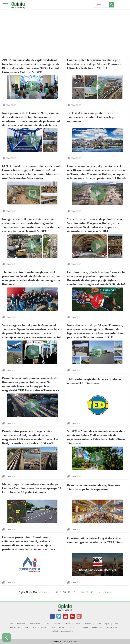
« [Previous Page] (49, 592)
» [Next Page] (100, 592)
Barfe (116, 624)
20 (82, 592)
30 (87, 592)
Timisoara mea (14, 628)
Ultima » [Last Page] (107, 592)
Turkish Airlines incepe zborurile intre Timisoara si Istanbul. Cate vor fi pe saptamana (93, 117)
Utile (26, 628)
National (88, 624)
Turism (43, 628)
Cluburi (85, 628)
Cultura (78, 624)
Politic (68, 624)
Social (47, 624)
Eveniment (21, 624)
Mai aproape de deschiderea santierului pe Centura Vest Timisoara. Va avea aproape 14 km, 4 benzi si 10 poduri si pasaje (32, 488)
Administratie (35, 624)
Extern (98, 624)
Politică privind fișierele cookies (105, 628)
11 (69, 592)
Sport (107, 624)
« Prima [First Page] (43, 592)
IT (77, 628)
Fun (70, 628)
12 (74, 592)
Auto (34, 628)
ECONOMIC (11, 105)
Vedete (62, 628)
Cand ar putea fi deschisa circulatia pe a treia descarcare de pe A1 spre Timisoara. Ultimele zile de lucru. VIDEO (95, 64)
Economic (57, 624)
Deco (53, 628)
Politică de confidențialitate (63, 631)
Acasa (11, 624)
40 (92, 592)
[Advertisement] (65, 23)
